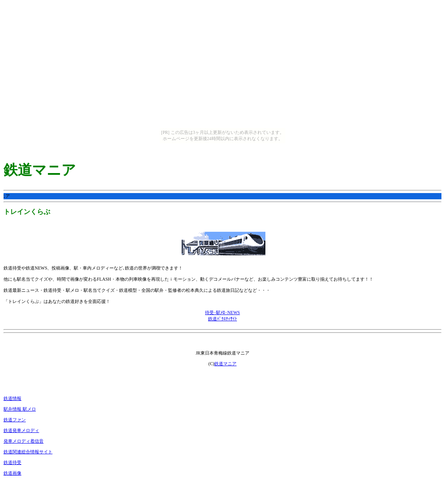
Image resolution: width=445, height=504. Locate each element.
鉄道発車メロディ (21, 430)
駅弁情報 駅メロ (20, 409)
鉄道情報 (12, 398)
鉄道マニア (225, 364)
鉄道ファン (15, 420)
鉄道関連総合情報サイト (28, 452)
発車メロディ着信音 (24, 441)
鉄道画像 (12, 473)
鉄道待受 (12, 462)
